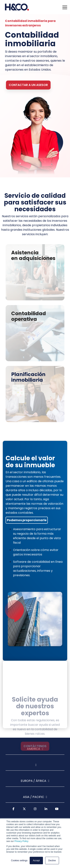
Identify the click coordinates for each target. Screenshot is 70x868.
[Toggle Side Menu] (65, 7)
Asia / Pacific (34, 797)
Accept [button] (36, 861)
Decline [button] (52, 861)
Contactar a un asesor (28, 85)
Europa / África (34, 781)
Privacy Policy (21, 841)
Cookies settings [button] (19, 861)
